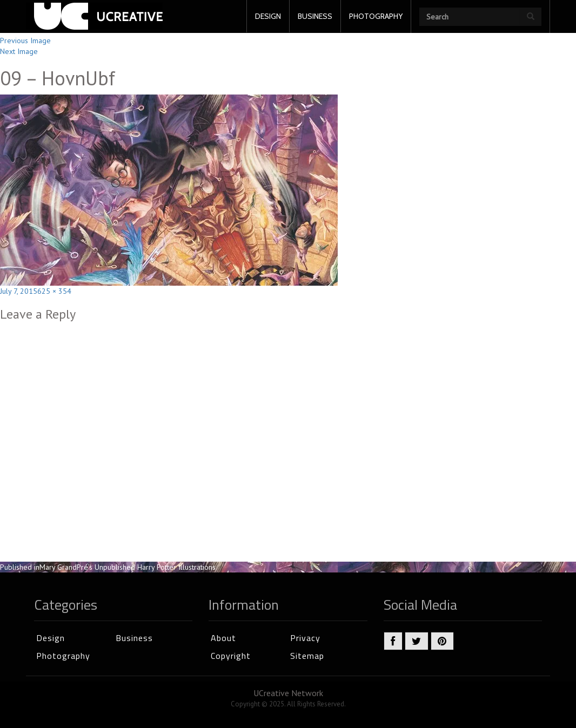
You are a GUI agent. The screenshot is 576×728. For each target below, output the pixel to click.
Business (134, 638)
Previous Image (25, 41)
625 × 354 (54, 291)
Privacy (305, 638)
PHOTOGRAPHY (376, 16)
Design (51, 638)
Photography (63, 656)
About (223, 638)
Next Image (19, 51)
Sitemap (307, 656)
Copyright (231, 656)
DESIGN (268, 16)
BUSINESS (315, 16)
